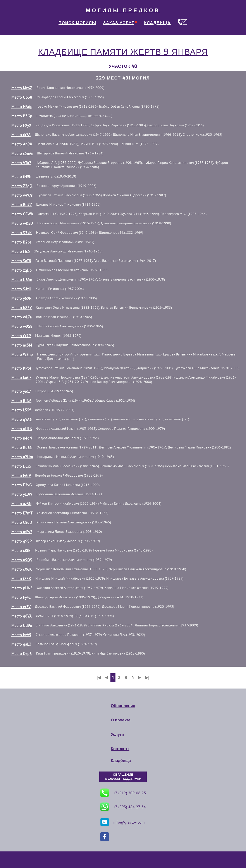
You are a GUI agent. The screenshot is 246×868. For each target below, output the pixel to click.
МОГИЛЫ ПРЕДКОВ (123, 10)
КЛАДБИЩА (157, 23)
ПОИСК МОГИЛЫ (77, 23)
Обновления (123, 706)
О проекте (121, 720)
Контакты (120, 749)
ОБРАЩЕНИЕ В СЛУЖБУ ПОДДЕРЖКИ (123, 777)
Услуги (117, 734)
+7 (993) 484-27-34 (123, 807)
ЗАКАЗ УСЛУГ (119, 23)
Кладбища (121, 761)
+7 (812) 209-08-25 (123, 793)
